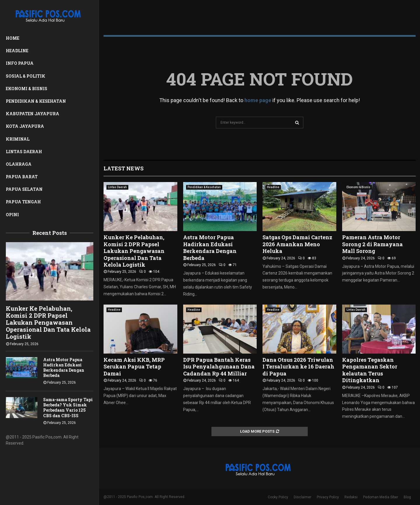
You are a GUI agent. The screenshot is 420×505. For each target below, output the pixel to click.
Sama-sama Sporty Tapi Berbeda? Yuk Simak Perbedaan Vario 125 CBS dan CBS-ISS (68, 407)
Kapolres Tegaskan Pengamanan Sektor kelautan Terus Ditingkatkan (370, 370)
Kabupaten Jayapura (33, 114)
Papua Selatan (24, 189)
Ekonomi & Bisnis (27, 89)
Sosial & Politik (26, 76)
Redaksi (351, 497)
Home (13, 38)
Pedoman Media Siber (381, 497)
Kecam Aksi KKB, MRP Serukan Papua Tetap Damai (134, 367)
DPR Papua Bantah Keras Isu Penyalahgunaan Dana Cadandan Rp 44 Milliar (219, 367)
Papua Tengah (23, 202)
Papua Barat (22, 177)
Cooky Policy (278, 497)
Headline (17, 51)
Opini (12, 215)
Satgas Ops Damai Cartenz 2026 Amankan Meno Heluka (297, 244)
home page (258, 100)
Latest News (124, 168)
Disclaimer (302, 497)
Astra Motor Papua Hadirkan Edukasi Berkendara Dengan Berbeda (64, 367)
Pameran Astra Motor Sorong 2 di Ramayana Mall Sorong (372, 244)
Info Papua (20, 63)
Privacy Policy (328, 497)
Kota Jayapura (25, 126)
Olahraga (19, 164)
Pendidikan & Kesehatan (36, 101)
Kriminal (18, 139)
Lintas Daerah (24, 152)
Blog (407, 497)
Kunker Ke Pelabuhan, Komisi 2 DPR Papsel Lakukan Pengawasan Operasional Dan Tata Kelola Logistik (48, 322)
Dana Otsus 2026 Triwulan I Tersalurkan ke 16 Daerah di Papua (298, 367)
